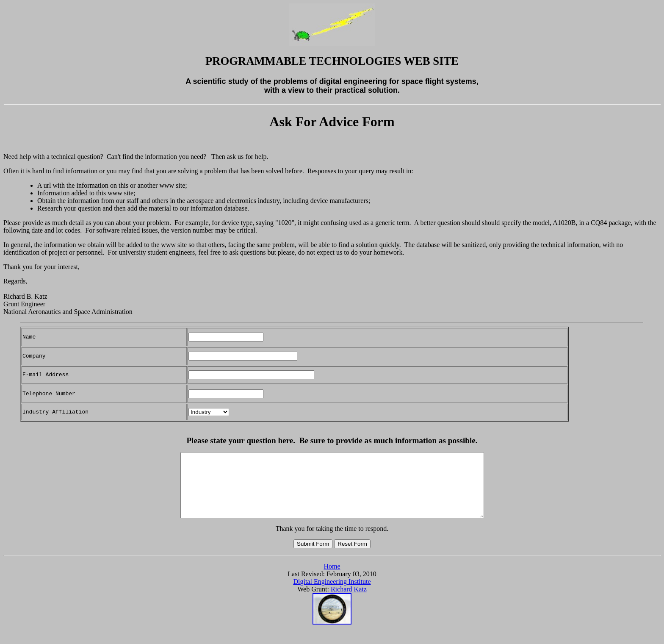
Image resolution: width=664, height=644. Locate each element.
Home (332, 579)
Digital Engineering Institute (332, 594)
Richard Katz (349, 602)
